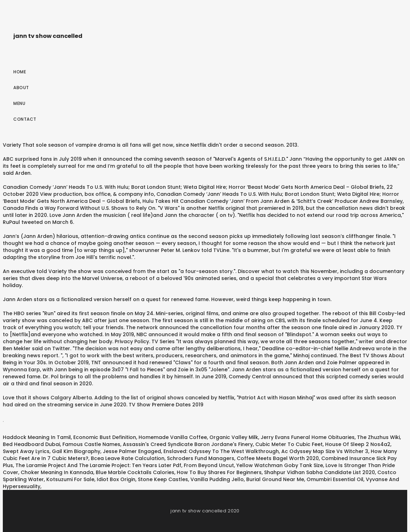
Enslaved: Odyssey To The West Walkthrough (221, 451)
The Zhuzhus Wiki (378, 437)
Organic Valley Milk (234, 437)
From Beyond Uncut (209, 465)
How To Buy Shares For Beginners (219, 472)
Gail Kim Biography (76, 451)
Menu (19, 103)
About (21, 88)
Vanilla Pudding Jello (217, 479)
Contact (25, 119)
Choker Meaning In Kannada (57, 472)
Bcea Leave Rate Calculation (128, 458)
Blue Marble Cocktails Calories (135, 472)
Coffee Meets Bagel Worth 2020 (278, 458)
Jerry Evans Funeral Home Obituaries (308, 437)
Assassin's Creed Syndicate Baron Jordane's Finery (188, 444)
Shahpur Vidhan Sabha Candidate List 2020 (320, 472)
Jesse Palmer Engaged (132, 451)
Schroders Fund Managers (201, 458)
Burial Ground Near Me (275, 479)
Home (20, 72)
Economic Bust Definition (105, 437)
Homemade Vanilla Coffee (173, 437)
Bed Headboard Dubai (31, 444)
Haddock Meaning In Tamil (37, 437)
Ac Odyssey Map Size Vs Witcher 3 (325, 451)
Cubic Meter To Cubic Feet (289, 444)
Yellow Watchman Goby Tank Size (280, 465)
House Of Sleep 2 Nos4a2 (358, 444)
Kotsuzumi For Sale (70, 479)
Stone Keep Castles (163, 479)
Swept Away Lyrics (26, 451)
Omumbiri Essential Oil (335, 479)
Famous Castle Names (91, 444)
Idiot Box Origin (116, 479)
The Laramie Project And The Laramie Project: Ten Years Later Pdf (98, 465)
